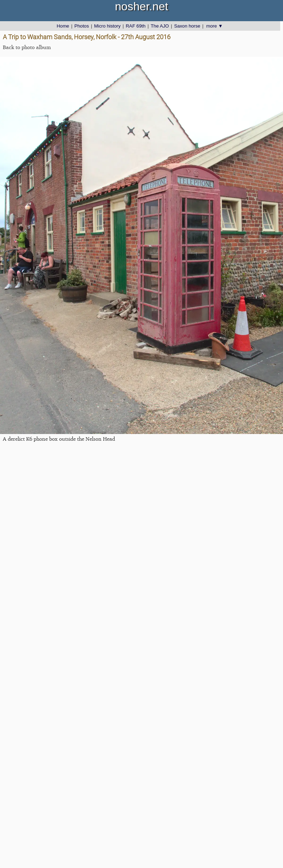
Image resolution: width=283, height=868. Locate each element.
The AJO (160, 26)
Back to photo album (27, 47)
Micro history (107, 26)
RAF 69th (136, 26)
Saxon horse (187, 26)
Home (63, 26)
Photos (82, 26)
